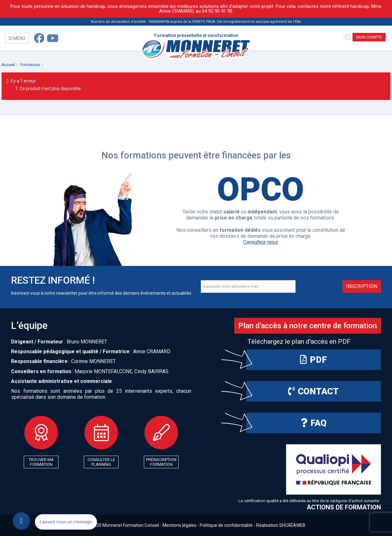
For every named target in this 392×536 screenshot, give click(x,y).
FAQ (314, 423)
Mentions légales (179, 525)
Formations (30, 65)
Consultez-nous (261, 242)
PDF (313, 360)
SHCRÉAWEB (292, 525)
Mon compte (369, 37)
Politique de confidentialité (226, 525)
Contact (313, 391)
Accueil (8, 65)
